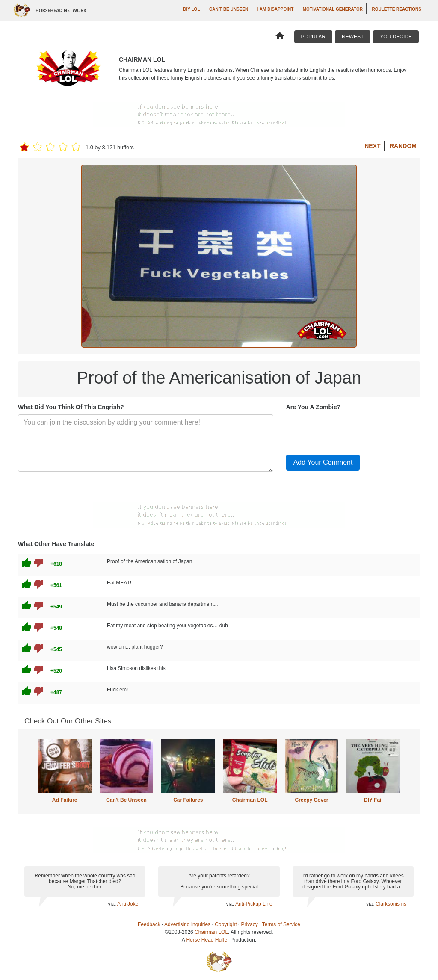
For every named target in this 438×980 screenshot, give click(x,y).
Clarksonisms (391, 904)
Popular (313, 37)
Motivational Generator (333, 9)
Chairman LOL (250, 800)
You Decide (396, 37)
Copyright (226, 924)
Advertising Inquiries (187, 924)
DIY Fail (373, 800)
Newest (353, 37)
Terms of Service (281, 924)
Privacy (250, 924)
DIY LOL (191, 9)
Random (403, 146)
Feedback (149, 924)
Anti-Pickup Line (254, 904)
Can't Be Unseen (229, 9)
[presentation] (351, 431)
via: (113, 904)
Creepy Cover (311, 800)
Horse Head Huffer (207, 940)
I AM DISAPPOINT (276, 9)
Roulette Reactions (397, 9)
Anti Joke (128, 904)
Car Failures (188, 800)
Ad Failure (65, 800)
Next (372, 146)
